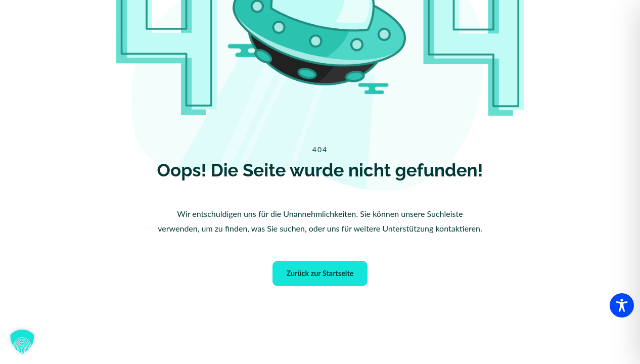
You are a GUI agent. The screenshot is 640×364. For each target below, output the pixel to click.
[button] (22, 342)
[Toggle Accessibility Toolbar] (622, 305)
